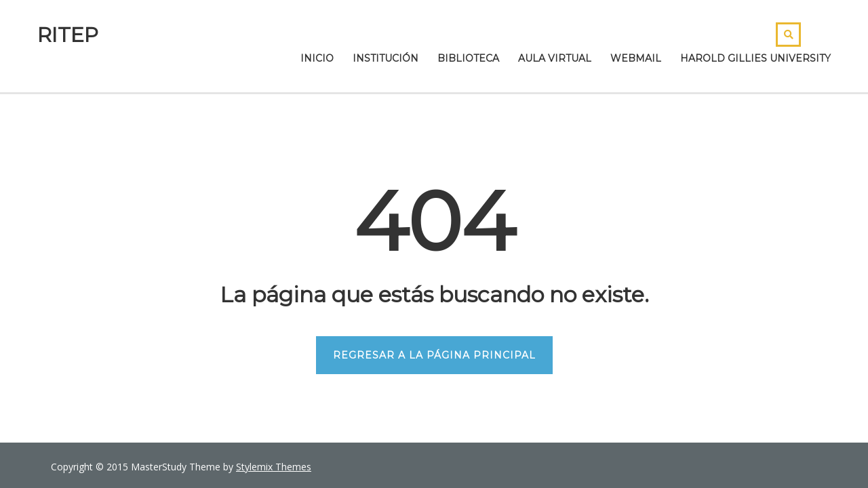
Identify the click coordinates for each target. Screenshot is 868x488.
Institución (386, 58)
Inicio (317, 58)
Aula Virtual (555, 58)
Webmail (636, 58)
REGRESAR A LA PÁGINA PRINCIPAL (434, 355)
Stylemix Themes (274, 467)
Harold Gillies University (755, 58)
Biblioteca (468, 58)
